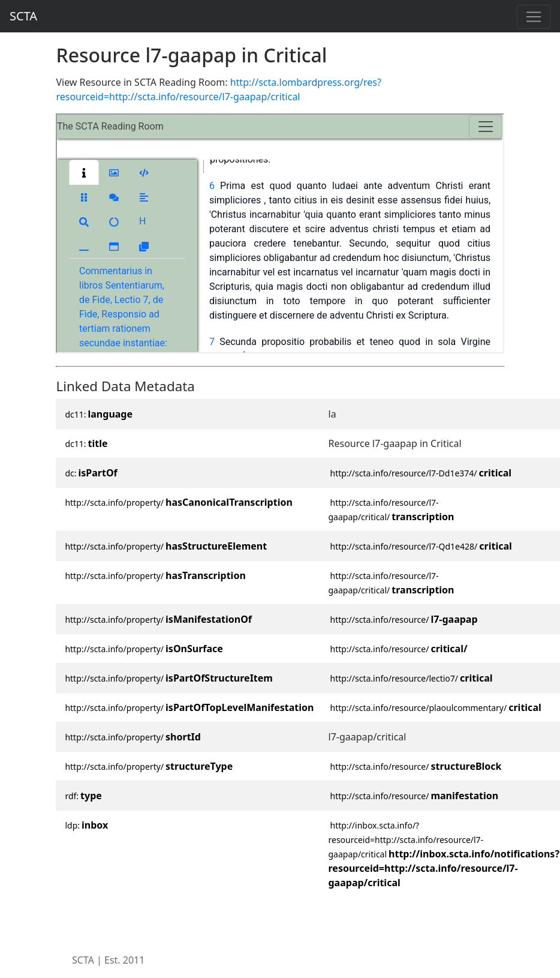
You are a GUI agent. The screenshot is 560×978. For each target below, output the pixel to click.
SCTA (23, 16)
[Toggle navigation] (534, 17)
